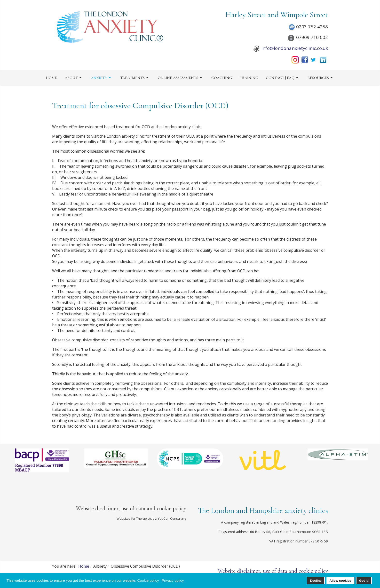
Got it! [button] (364, 581)
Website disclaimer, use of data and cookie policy (131, 508)
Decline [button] (316, 581)
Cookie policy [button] (148, 580)
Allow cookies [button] (340, 581)
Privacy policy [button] (173, 580)
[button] (74, 78)
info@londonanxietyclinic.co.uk (295, 48)
